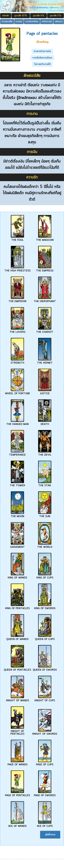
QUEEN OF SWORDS (45, 669)
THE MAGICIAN (45, 239)
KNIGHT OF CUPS (45, 699)
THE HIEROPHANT (45, 300)
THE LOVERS (17, 331)
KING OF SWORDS (45, 607)
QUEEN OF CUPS (45, 638)
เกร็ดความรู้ (47, 22)
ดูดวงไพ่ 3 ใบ (55, 16)
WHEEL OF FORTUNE (17, 392)
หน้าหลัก (6, 16)
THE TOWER (17, 484)
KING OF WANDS (17, 576)
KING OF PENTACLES (17, 607)
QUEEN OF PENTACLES (17, 669)
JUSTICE (45, 392)
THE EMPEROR (17, 300)
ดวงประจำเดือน (32, 22)
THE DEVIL (45, 454)
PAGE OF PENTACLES (17, 794)
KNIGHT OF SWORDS (45, 733)
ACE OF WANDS (17, 825)
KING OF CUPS (45, 576)
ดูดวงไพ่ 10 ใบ (21, 16)
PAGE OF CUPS (45, 763)
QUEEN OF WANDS (17, 638)
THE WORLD (45, 546)
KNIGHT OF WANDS (17, 699)
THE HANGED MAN (17, 423)
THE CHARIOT (45, 331)
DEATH (45, 423)
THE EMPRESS (45, 269)
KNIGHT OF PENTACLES (17, 731)
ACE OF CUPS (45, 825)
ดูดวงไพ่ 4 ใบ (39, 16)
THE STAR (45, 484)
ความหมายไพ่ (7, 22)
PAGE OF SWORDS (45, 794)
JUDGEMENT (17, 546)
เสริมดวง (59, 22)
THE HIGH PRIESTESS (17, 269)
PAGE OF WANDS (17, 763)
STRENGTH (17, 362)
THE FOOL (17, 239)
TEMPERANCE (17, 454)
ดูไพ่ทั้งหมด (50, 835)
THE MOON (17, 515)
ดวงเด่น (19, 22)
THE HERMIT (45, 362)
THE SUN (45, 515)
